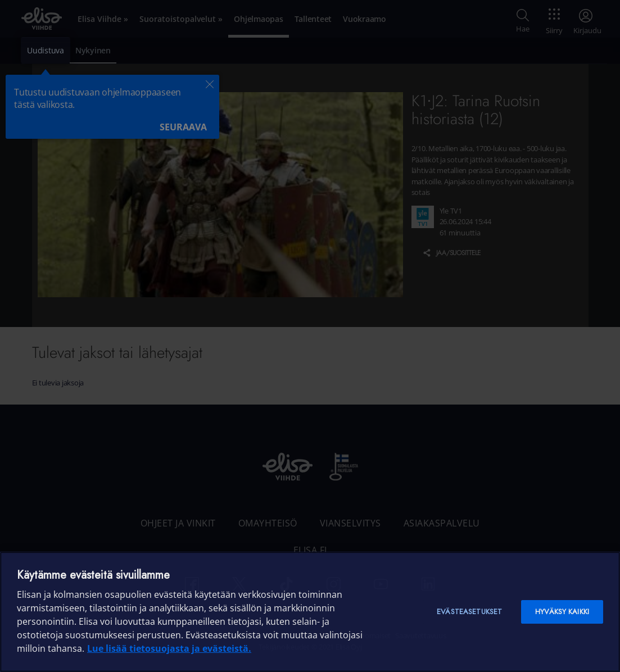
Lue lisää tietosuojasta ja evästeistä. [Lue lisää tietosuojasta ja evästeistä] (169, 648)
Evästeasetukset (469, 612)
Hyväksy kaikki (562, 612)
